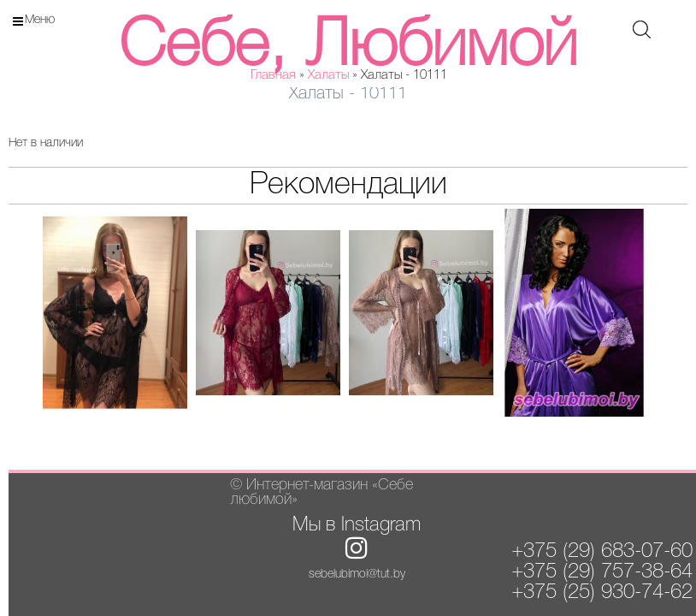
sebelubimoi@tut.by (357, 575)
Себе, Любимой (348, 47)
